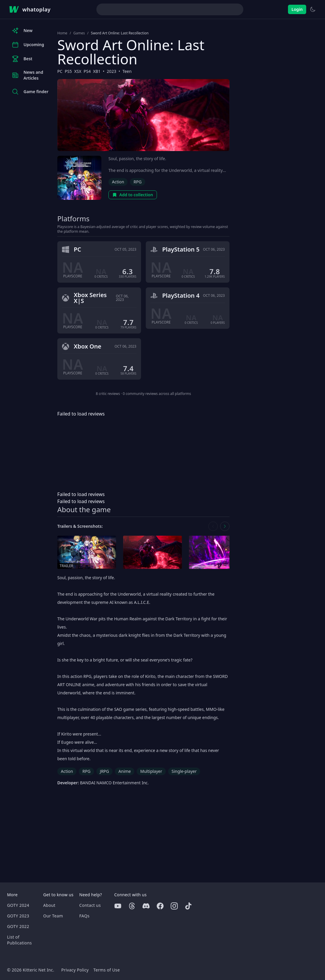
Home (62, 33)
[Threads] (132, 906)
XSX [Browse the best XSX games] (78, 71)
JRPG (104, 771)
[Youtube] (118, 906)
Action (118, 182)
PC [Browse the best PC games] (60, 71)
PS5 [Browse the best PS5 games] (68, 71)
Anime (125, 771)
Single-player (184, 771)
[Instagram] (174, 906)
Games (79, 33)
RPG (137, 182)
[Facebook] (160, 906)
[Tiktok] (188, 906)
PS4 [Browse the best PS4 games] (87, 71)
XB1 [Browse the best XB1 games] (97, 71)
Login (297, 9)
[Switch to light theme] (313, 9)
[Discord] (146, 906)
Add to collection (133, 195)
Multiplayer (151, 771)
